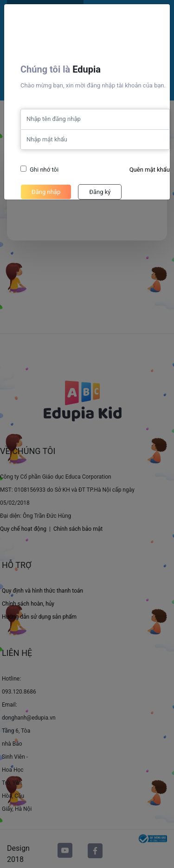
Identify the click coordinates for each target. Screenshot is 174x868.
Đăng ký (100, 192)
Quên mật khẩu (150, 170)
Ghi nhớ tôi (44, 170)
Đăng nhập (46, 192)
